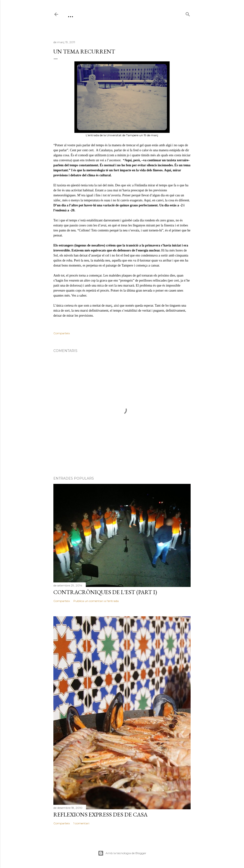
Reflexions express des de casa (100, 814)
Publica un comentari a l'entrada (96, 601)
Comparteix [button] (62, 333)
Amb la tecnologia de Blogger (122, 853)
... (71, 14)
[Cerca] (188, 13)
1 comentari (81, 823)
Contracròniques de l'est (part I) (105, 592)
